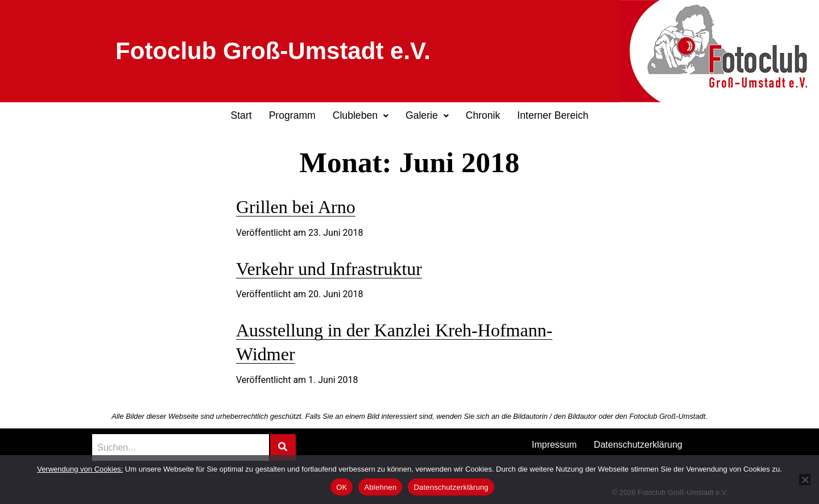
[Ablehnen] (805, 480)
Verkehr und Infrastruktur (329, 269)
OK (342, 487)
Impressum (554, 445)
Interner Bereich (553, 115)
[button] (361, 116)
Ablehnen (380, 487)
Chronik (483, 115)
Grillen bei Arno (296, 207)
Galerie (427, 115)
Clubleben (361, 115)
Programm (292, 115)
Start (241, 115)
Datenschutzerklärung (638, 445)
